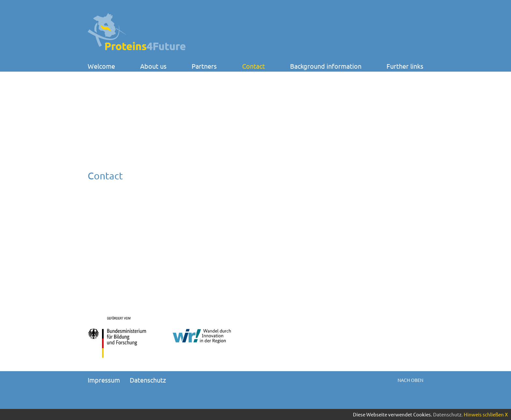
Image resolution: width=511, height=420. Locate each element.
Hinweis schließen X (486, 414)
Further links (405, 66)
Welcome (101, 66)
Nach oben (410, 380)
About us (153, 66)
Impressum (104, 380)
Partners (204, 66)
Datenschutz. (448, 414)
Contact (254, 66)
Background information (326, 66)
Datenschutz (148, 380)
